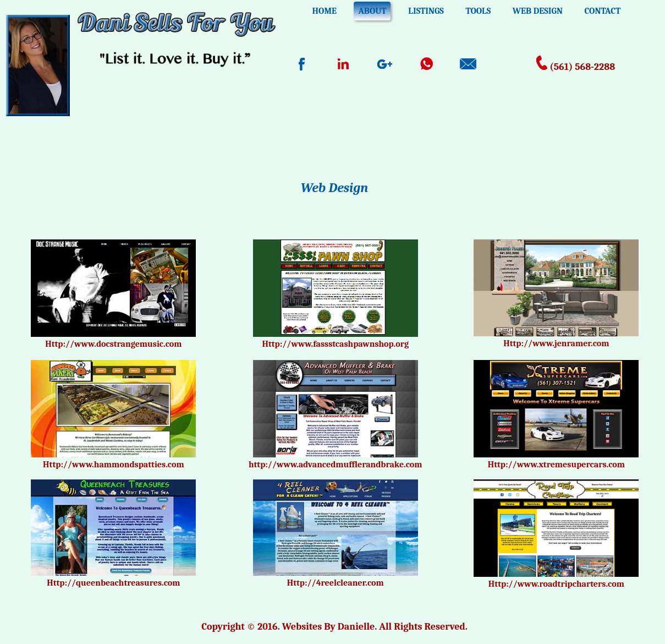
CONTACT (602, 11)
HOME (325, 11)
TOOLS (478, 11)
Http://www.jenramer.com (556, 343)
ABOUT (372, 11)
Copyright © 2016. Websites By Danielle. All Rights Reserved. (334, 627)
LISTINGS (426, 11)
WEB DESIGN (538, 11)
